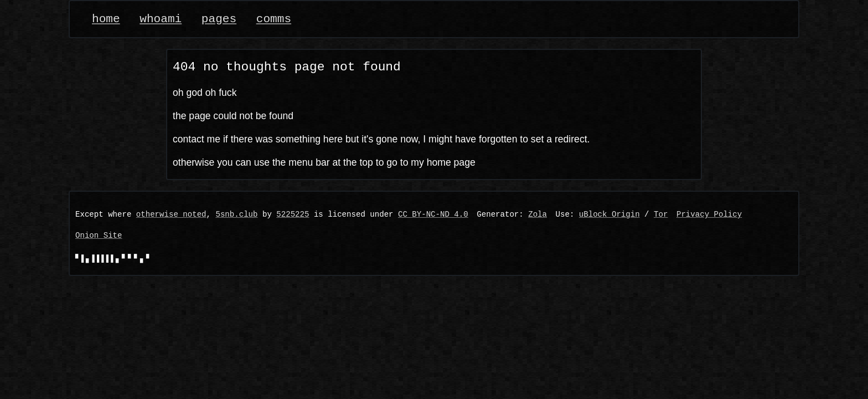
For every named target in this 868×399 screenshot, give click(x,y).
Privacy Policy (709, 215)
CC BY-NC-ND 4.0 (433, 215)
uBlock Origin (609, 215)
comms (274, 19)
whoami (161, 19)
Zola (538, 215)
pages (219, 19)
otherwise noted (171, 215)
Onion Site (99, 236)
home (106, 19)
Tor (661, 215)
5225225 (293, 215)
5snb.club (236, 215)
